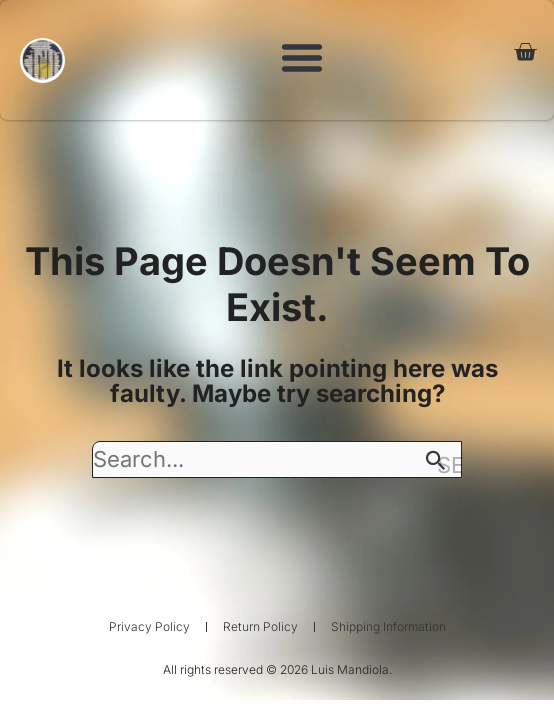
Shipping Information (388, 626)
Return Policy (260, 626)
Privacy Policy (149, 626)
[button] (302, 57)
